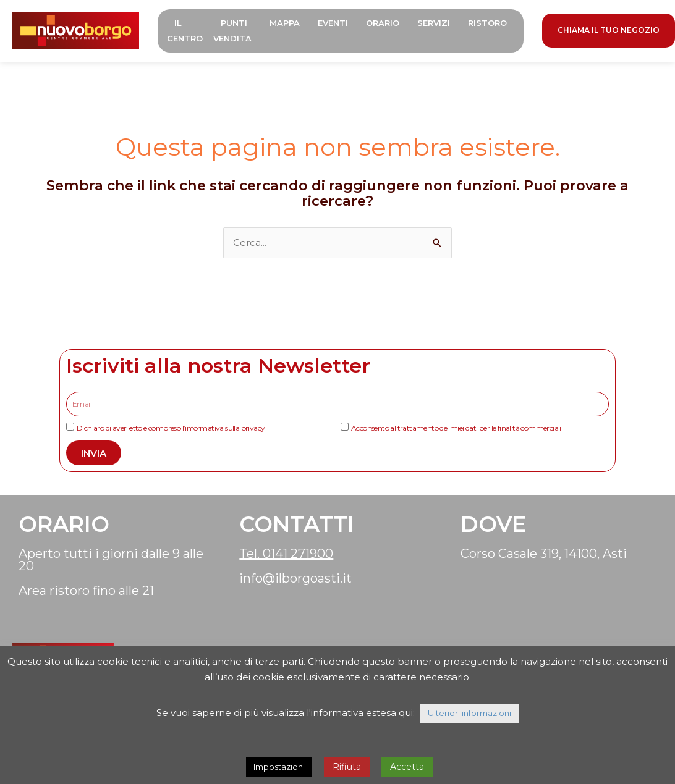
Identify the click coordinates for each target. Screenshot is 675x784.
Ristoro (487, 23)
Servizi (434, 23)
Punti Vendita (232, 31)
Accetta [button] (407, 767)
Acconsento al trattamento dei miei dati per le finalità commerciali (456, 428)
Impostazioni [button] (279, 767)
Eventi (333, 23)
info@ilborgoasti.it (295, 578)
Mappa (285, 23)
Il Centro (185, 31)
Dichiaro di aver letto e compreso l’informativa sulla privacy (171, 428)
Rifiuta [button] (347, 767)
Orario (383, 23)
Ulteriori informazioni (469, 713)
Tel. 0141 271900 (286, 554)
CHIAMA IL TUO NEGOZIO (609, 30)
